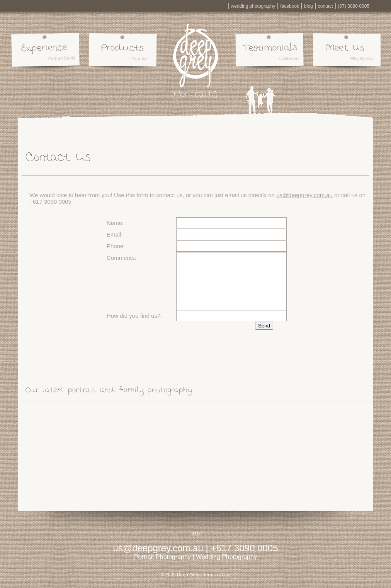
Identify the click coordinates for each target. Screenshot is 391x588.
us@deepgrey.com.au (304, 195)
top (195, 533)
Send (264, 326)
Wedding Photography (226, 557)
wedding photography (253, 6)
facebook (290, 6)
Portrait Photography (162, 557)
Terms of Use (217, 575)
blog (309, 6)
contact (326, 6)
